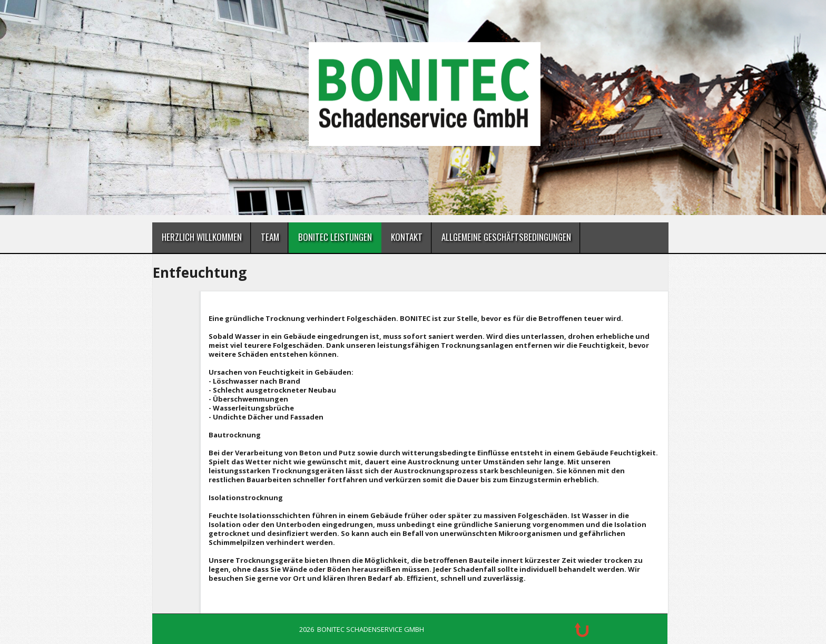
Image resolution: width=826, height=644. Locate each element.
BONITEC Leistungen (335, 237)
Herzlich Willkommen (202, 237)
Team (270, 237)
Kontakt (407, 237)
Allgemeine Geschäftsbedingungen (506, 237)
